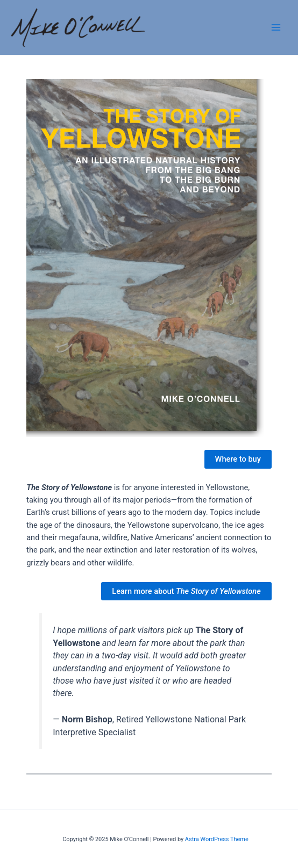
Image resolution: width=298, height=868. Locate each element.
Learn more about (186, 591)
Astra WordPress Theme (217, 839)
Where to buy (238, 459)
